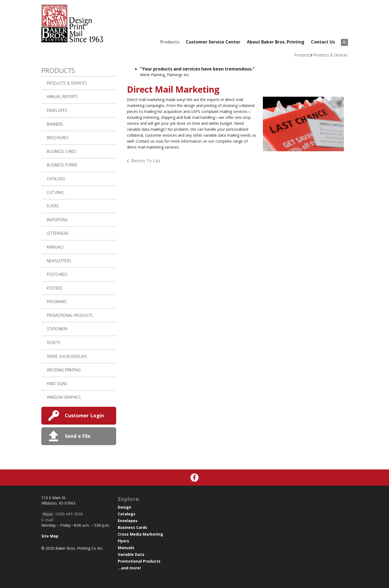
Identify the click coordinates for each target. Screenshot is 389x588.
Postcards (57, 274)
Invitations (57, 220)
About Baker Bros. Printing (276, 42)
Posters (55, 288)
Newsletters (59, 261)
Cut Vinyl (56, 192)
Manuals (55, 247)
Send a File (78, 436)
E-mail (47, 520)
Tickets (53, 343)
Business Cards (62, 151)
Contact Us (323, 42)
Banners (55, 124)
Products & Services (331, 55)
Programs (57, 302)
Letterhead (58, 233)
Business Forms (62, 165)
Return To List (146, 161)
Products (170, 42)
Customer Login (84, 415)
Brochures (58, 138)
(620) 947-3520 (69, 514)
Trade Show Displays (67, 356)
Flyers (53, 206)
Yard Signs (57, 384)
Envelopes (57, 110)
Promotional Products (70, 315)
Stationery (57, 329)
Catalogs (56, 179)
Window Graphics (64, 397)
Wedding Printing (64, 370)
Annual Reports (62, 97)
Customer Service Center (213, 42)
